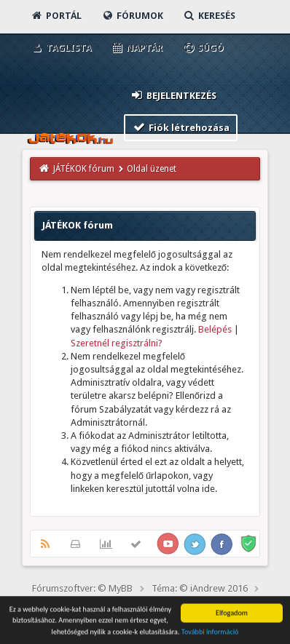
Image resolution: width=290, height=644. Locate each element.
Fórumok (132, 16)
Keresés (209, 16)
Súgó (203, 48)
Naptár (137, 48)
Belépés (215, 329)
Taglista (61, 48)
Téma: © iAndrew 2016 (200, 588)
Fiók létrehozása (181, 127)
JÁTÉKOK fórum (84, 169)
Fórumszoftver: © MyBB (82, 588)
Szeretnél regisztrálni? (117, 343)
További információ (210, 633)
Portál (56, 16)
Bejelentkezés (173, 95)
